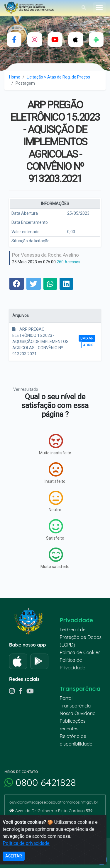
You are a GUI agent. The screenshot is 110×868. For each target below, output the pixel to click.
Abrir (88, 345)
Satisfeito (55, 530)
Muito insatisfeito (55, 444)
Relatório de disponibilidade (76, 740)
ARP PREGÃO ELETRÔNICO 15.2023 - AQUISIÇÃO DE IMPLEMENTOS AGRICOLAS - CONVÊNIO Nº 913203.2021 (40, 342)
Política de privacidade (26, 843)
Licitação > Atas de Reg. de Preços (58, 77)
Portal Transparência (75, 702)
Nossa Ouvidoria (78, 713)
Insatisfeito (55, 473)
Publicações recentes (73, 725)
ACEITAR (14, 856)
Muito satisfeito (55, 558)
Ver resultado (26, 389)
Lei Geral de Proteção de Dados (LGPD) (81, 637)
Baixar (87, 338)
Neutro (56, 501)
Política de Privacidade (73, 664)
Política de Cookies (80, 652)
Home (15, 77)
